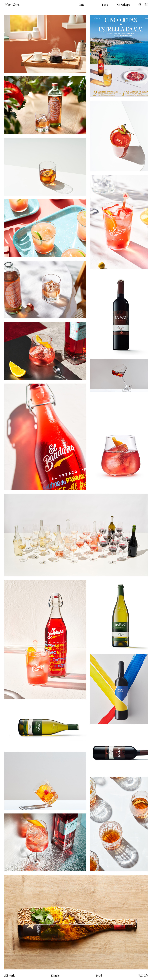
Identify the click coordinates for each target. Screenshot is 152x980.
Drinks (55, 976)
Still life (143, 976)
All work (9, 976)
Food (99, 976)
